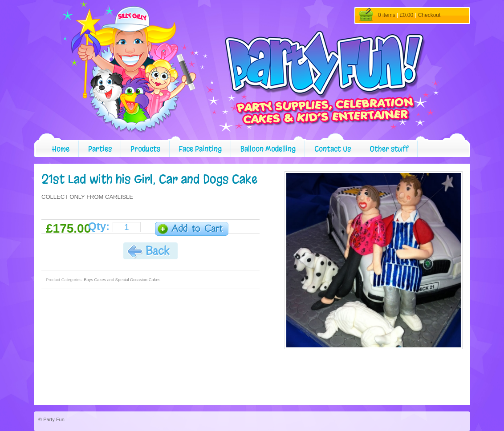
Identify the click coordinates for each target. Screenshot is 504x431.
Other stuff (389, 149)
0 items (387, 15)
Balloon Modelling (268, 149)
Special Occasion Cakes (138, 280)
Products (145, 149)
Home (61, 149)
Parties (100, 149)
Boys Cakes (95, 280)
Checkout (429, 15)
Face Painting (200, 149)
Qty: (99, 226)
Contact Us (333, 149)
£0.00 (406, 15)
